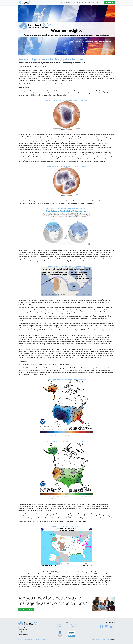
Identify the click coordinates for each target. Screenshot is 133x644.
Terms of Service (96, 640)
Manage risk (74, 628)
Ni (105, 155)
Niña (111, 155)
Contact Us (91, 2)
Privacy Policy (106, 640)
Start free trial (109, 2)
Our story (74, 626)
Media (84, 2)
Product (59, 625)
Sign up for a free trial (26, 609)
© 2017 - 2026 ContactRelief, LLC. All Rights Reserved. (32, 640)
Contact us (59, 628)
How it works (68, 2)
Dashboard (99, 2)
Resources (77, 2)
